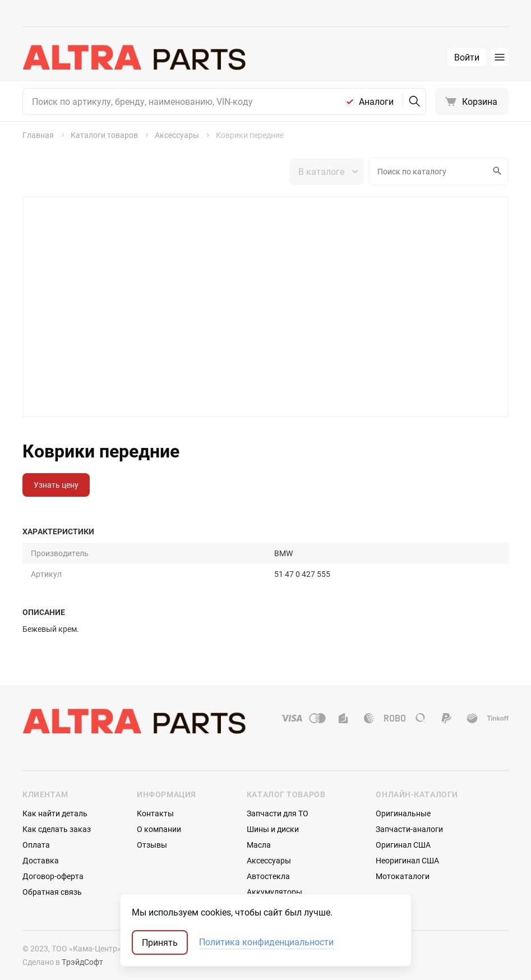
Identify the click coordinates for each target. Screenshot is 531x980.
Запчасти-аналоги (409, 829)
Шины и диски (273, 829)
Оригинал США (403, 845)
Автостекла (268, 876)
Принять (160, 942)
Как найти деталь (55, 813)
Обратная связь (52, 892)
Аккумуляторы (274, 892)
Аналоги (376, 101)
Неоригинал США (407, 860)
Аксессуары (269, 860)
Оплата (36, 845)
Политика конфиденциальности (266, 942)
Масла (259, 845)
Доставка (41, 860)
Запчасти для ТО (278, 813)
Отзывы (152, 845)
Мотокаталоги (403, 876)
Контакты (155, 813)
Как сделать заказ (57, 829)
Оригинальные (403, 813)
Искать (496, 171)
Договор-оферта (53, 876)
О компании (159, 829)
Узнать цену (56, 485)
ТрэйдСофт (82, 962)
